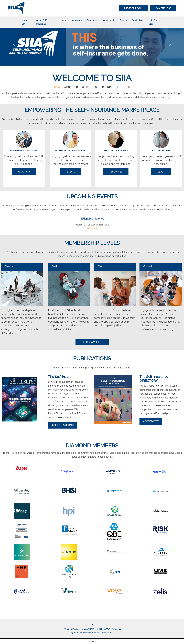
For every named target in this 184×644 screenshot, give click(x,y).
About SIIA (24, 22)
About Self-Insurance (42, 22)
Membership (109, 20)
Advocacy (77, 20)
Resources (92, 20)
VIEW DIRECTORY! (151, 421)
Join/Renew (163, 8)
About (161, 172)
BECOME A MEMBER (92, 342)
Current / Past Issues (63, 425)
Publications (138, 20)
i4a (96, 642)
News (64, 20)
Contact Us (116, 629)
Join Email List (154, 22)
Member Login (134, 8)
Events (123, 20)
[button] (14, 45)
